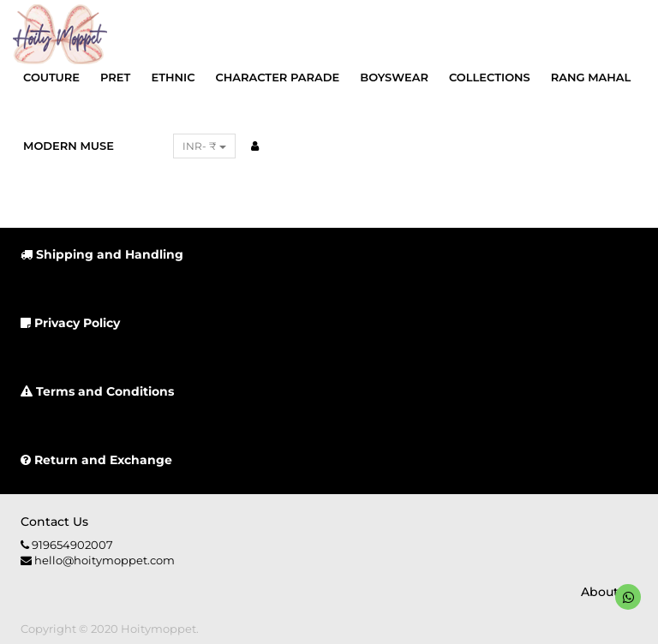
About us (609, 592)
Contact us (54, 522)
